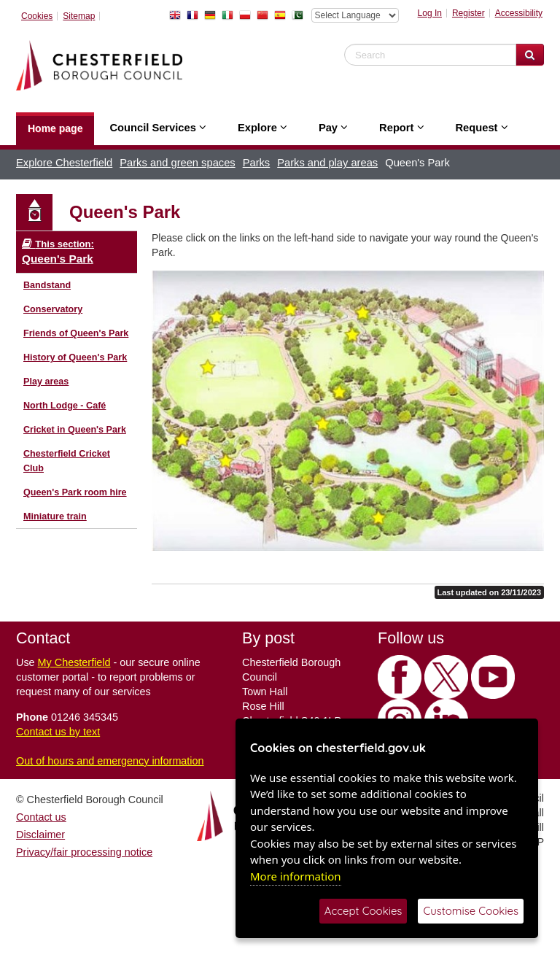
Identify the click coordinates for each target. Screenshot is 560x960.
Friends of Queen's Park (76, 333)
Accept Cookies (363, 911)
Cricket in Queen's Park (75, 430)
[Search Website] (530, 55)
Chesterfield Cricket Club (67, 461)
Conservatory (53, 309)
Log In (430, 13)
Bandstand (47, 285)
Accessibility (519, 13)
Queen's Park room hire (75, 492)
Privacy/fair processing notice (84, 852)
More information (296, 876)
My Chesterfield (74, 662)
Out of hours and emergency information (110, 761)
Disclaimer (40, 835)
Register (468, 13)
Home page (55, 128)
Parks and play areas (327, 163)
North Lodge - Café (65, 406)
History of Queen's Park (75, 357)
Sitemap (79, 16)
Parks (257, 163)
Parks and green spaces (177, 163)
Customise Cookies (471, 911)
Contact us (41, 817)
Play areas (46, 382)
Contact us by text (58, 732)
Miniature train (55, 516)
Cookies (37, 16)
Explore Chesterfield (64, 163)
